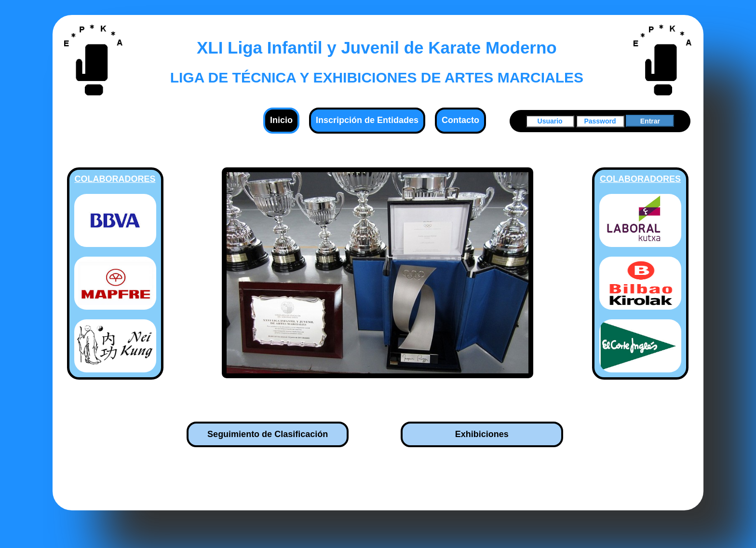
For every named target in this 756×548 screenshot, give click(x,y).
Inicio (281, 120)
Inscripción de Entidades (367, 120)
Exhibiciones (482, 434)
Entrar (650, 121)
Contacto (460, 120)
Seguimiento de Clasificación (268, 434)
